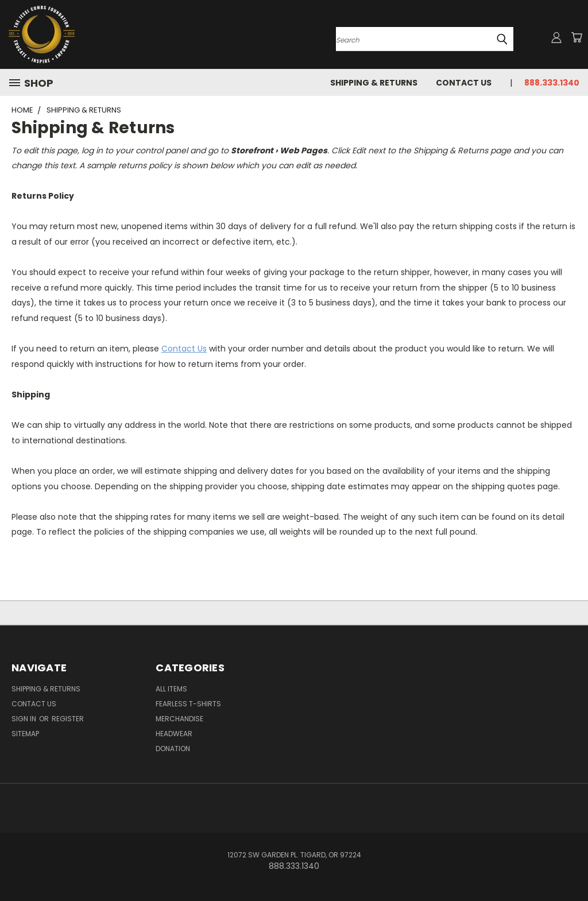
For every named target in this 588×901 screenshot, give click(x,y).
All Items (171, 689)
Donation (173, 749)
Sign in (25, 719)
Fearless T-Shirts (188, 704)
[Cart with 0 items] (577, 37)
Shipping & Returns (374, 83)
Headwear (174, 734)
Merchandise (179, 719)
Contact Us (464, 83)
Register (68, 719)
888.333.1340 (552, 83)
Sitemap (25, 734)
